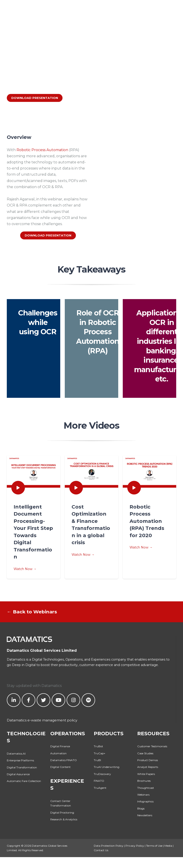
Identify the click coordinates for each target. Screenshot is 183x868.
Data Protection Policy (109, 846)
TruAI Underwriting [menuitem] (107, 767)
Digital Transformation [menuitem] (22, 767)
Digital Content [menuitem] (60, 767)
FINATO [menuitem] (99, 781)
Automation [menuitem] (58, 753)
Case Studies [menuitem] (145, 753)
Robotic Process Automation (42, 150)
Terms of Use (154, 846)
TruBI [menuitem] (97, 760)
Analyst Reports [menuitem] (148, 767)
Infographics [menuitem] (145, 801)
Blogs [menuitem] (141, 808)
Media (168, 846)
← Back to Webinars (32, 612)
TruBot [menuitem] (98, 746)
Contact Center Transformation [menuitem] (61, 803)
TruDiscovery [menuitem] (102, 774)
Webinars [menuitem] (143, 795)
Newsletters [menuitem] (145, 815)
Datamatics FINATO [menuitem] (64, 760)
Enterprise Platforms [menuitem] (20, 760)
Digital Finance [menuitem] (60, 746)
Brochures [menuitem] (144, 781)
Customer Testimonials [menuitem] (152, 746)
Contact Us (101, 850)
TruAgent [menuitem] (100, 788)
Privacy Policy (135, 846)
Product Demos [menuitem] (148, 760)
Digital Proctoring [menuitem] (62, 813)
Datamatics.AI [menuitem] (16, 754)
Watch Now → (34, 537)
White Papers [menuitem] (146, 774)
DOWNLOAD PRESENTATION (35, 98)
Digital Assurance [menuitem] (18, 774)
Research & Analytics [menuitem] (64, 819)
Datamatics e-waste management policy (42, 720)
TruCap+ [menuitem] (100, 753)
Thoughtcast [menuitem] (146, 788)
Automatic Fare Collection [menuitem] (24, 781)
